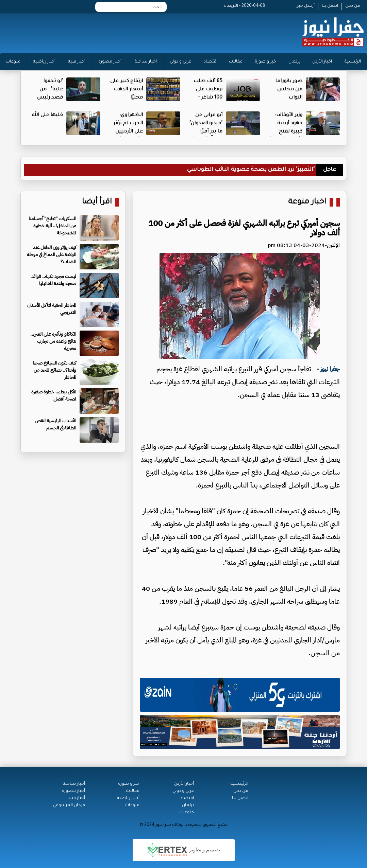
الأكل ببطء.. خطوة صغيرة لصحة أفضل (54, 395)
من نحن (353, 6)
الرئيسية (353, 62)
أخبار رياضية (44, 62)
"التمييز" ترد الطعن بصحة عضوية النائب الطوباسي (251, 170)
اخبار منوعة (307, 202)
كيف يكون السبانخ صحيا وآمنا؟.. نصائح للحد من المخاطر (54, 370)
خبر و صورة (265, 62)
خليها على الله (47, 116)
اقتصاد (211, 62)
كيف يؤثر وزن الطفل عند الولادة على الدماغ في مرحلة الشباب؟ (52, 255)
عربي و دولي (180, 62)
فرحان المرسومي (69, 805)
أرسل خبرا (305, 6)
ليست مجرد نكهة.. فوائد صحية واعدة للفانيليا (54, 280)
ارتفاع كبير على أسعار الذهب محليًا (127, 90)
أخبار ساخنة (146, 62)
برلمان (294, 62)
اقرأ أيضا (97, 202)
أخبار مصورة (110, 62)
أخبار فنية (77, 62)
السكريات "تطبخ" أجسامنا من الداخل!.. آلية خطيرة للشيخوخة (52, 226)
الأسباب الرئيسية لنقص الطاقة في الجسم (55, 424)
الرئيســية (239, 784)
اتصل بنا (330, 6)
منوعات (13, 62)
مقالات (236, 62)
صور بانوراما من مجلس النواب (289, 90)
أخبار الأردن (322, 62)
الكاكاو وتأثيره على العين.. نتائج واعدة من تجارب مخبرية (53, 341)
